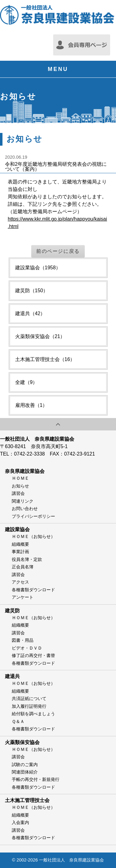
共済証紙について (29, 698)
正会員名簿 (23, 567)
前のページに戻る (58, 251)
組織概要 (20, 544)
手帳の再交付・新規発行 (36, 779)
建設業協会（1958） (38, 268)
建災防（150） (32, 291)
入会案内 (20, 822)
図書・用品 (23, 640)
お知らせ (20, 486)
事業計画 (20, 552)
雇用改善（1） (31, 405)
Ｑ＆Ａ (18, 721)
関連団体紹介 (25, 772)
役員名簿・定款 (27, 559)
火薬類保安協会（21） (40, 336)
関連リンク (23, 501)
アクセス (20, 582)
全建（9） (26, 382)
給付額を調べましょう (33, 714)
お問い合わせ (25, 509)
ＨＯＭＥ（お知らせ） (33, 536)
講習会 (18, 493)
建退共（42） (30, 313)
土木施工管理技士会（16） (45, 359)
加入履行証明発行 (29, 706)
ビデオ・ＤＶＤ (27, 648)
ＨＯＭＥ (20, 478)
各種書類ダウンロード (33, 590)
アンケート (23, 597)
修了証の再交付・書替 (33, 655)
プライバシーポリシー (33, 516)
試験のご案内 (25, 764)
